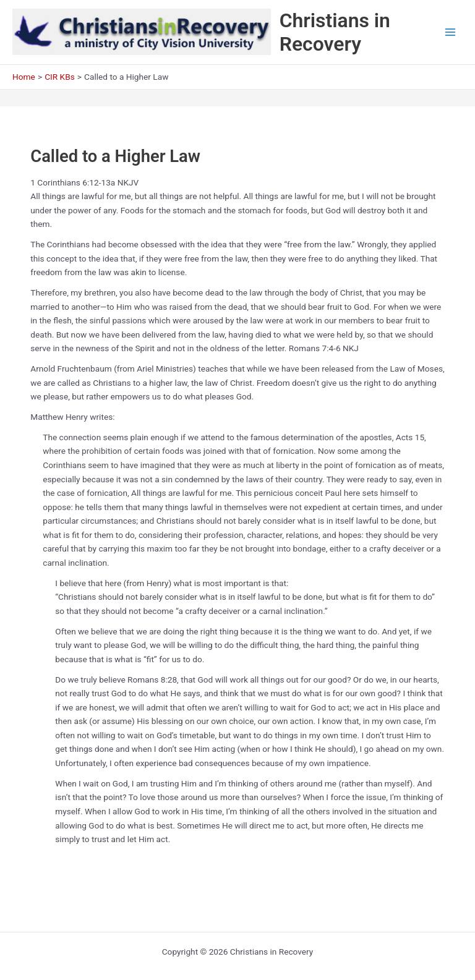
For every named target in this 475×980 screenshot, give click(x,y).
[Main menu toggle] (451, 32)
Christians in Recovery (335, 32)
